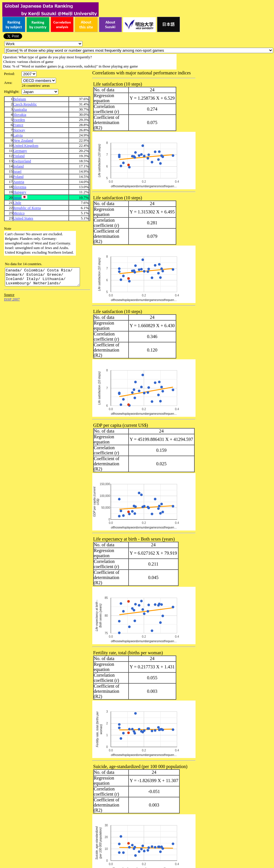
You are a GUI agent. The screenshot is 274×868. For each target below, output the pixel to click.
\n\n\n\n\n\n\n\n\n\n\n (39, 81)
